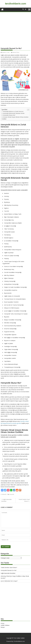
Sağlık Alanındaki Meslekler (6, 500)
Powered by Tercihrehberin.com (16, 641)
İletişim (3, 627)
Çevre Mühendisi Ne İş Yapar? (9, 581)
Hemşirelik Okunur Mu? (9, 115)
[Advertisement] (15, 30)
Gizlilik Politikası (5, 625)
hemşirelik (12, 494)
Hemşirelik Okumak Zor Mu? (9, 570)
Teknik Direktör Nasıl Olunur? (24, 500)
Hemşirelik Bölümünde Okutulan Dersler (14, 113)
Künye (3, 623)
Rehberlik (4, 494)
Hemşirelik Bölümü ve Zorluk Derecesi (13, 111)
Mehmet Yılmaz (15, 52)
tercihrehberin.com (16, 4)
